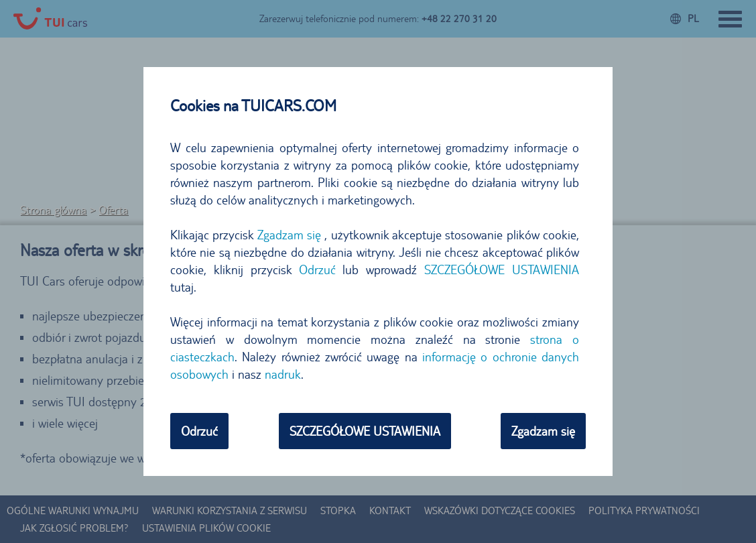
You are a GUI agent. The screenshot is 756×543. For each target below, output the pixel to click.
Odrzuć (317, 269)
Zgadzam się (289, 235)
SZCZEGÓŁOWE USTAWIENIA (502, 269)
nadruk (283, 374)
